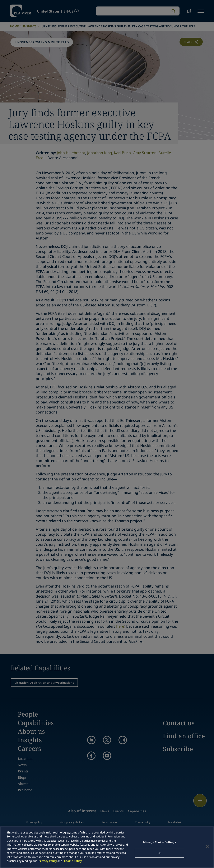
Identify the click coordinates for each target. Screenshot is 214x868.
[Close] (207, 847)
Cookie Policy (73, 861)
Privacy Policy (48, 861)
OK (159, 853)
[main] (107, 847)
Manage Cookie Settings (159, 842)
